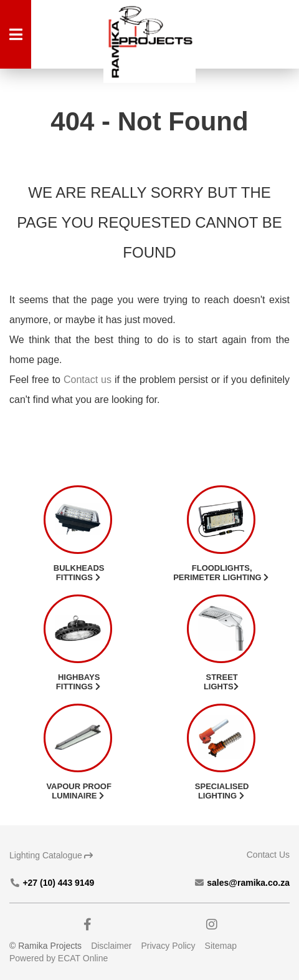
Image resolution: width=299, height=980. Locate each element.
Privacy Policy (168, 946)
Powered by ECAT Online (59, 958)
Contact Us (268, 855)
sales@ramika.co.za (242, 883)
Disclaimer (111, 946)
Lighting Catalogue (51, 855)
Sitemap (221, 946)
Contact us (88, 380)
